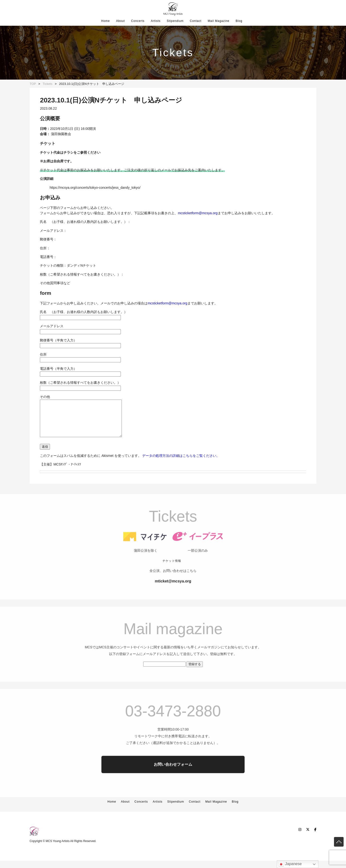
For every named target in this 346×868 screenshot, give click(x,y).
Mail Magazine (218, 21)
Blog (239, 21)
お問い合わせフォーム (173, 783)
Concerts (138, 21)
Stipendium (175, 21)
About (120, 21)
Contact (196, 21)
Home (105, 21)
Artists (156, 21)
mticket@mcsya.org (173, 600)
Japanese (290, 864)
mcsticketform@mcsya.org (198, 213)
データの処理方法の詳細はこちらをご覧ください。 (181, 463)
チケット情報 (172, 580)
